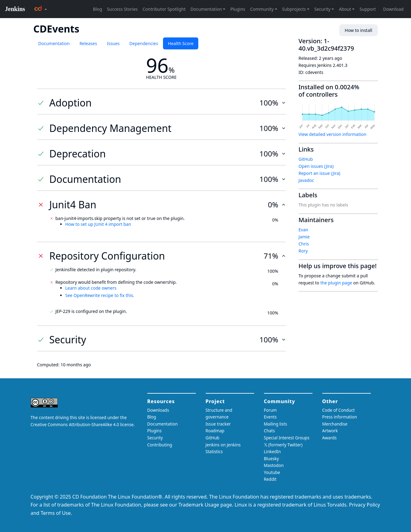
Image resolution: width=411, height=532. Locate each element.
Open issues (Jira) (316, 166)
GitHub (306, 159)
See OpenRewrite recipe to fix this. (100, 295)
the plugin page (336, 283)
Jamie (304, 237)
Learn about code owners (91, 288)
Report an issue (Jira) (320, 173)
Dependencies (144, 43)
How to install (358, 30)
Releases (88, 43)
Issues (113, 43)
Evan (303, 230)
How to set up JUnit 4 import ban (98, 224)
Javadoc (306, 180)
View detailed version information (333, 134)
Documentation (54, 43)
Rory (303, 251)
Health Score (181, 43)
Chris (304, 244)
